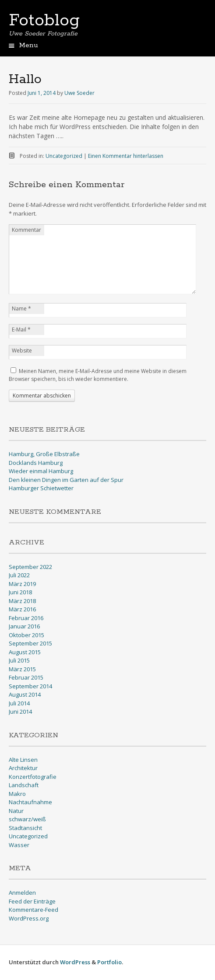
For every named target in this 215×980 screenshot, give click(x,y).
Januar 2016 (24, 626)
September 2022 (30, 567)
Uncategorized (64, 156)
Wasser (19, 845)
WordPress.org (29, 918)
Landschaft (24, 785)
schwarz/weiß (27, 819)
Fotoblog (44, 21)
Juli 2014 (19, 703)
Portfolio (109, 962)
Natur (16, 811)
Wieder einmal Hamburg (41, 471)
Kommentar (26, 230)
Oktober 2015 (26, 635)
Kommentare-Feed (33, 910)
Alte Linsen (23, 760)
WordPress (75, 962)
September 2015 (30, 643)
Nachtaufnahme (30, 802)
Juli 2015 (19, 660)
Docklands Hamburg (36, 463)
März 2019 (22, 584)
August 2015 (25, 652)
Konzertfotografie (33, 777)
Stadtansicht (25, 828)
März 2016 (22, 609)
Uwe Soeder (79, 93)
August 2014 (25, 694)
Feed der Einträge (32, 901)
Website (22, 350)
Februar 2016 (26, 618)
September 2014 (30, 686)
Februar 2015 (26, 677)
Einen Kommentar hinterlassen (126, 156)
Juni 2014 (20, 711)
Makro (17, 794)
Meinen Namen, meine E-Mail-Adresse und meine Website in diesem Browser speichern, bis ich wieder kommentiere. (98, 375)
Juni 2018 (20, 592)
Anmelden (22, 893)
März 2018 (22, 601)
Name (21, 309)
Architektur (23, 768)
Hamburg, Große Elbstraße (44, 454)
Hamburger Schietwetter (41, 488)
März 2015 (22, 669)
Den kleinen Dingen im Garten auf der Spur (66, 480)
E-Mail (21, 330)
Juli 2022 (19, 575)
